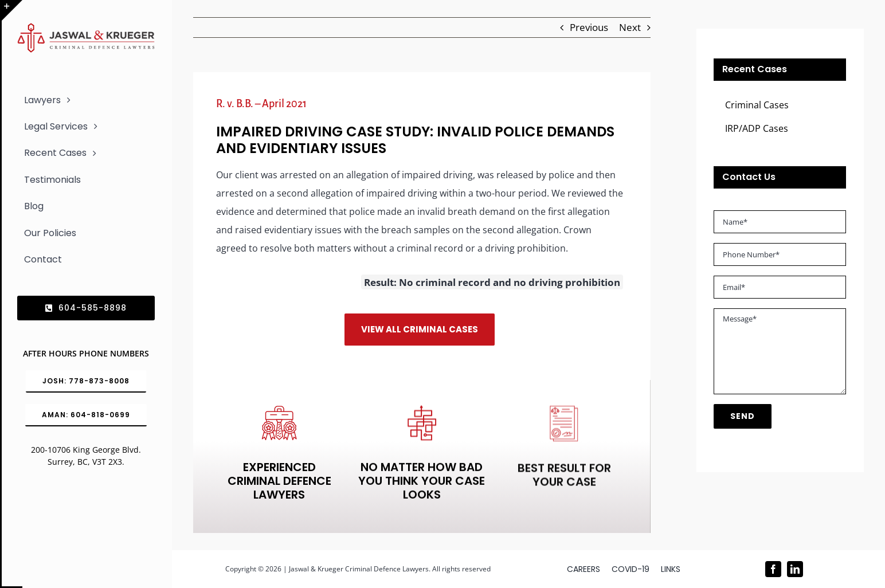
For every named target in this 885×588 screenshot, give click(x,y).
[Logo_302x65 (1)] (86, 28)
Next (630, 27)
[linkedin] (795, 569)
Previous (589, 27)
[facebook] (773, 569)
